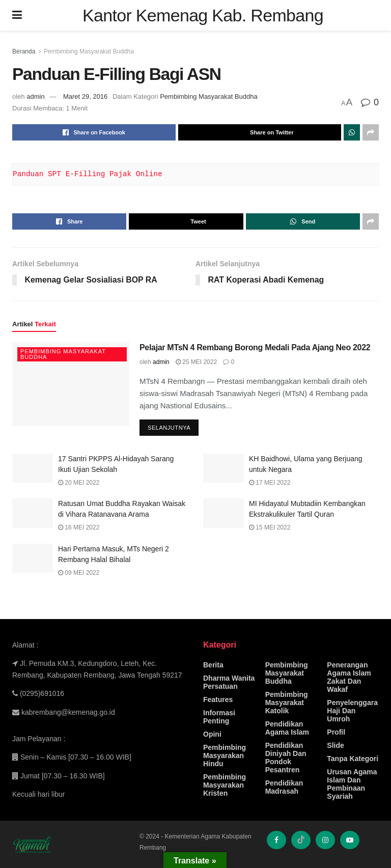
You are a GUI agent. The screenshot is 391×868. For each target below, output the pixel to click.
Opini (212, 734)
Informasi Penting (219, 717)
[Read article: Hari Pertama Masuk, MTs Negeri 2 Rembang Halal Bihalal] (33, 558)
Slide (335, 745)
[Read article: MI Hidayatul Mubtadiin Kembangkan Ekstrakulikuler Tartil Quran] (224, 513)
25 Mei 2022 (196, 362)
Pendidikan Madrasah (284, 787)
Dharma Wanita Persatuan (229, 682)
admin (35, 96)
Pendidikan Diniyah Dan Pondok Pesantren (286, 758)
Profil (336, 732)
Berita (213, 665)
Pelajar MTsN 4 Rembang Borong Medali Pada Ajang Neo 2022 (255, 348)
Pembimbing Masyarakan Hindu (225, 755)
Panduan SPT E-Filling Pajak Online (88, 174)
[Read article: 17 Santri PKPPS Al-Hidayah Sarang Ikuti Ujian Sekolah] (33, 468)
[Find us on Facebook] (276, 840)
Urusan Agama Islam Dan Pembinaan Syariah (352, 784)
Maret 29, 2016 (85, 96)
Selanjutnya (173, 426)
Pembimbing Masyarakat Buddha (89, 51)
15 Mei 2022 (270, 528)
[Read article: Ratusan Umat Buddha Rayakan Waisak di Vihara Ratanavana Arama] (33, 513)
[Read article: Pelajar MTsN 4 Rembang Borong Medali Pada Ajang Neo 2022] (71, 384)
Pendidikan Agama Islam (287, 728)
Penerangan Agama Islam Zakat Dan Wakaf (349, 677)
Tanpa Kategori (353, 759)
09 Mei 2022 (79, 573)
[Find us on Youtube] (350, 840)
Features (218, 699)
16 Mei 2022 (79, 528)
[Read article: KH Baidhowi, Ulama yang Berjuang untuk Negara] (224, 468)
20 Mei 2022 (79, 483)
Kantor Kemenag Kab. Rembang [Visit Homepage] (203, 15)
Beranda (24, 51)
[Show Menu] (17, 15)
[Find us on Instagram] (325, 840)
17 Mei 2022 (270, 483)
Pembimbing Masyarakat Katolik (287, 703)
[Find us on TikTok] (301, 840)
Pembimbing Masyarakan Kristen (225, 785)
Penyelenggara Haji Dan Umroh (352, 711)
